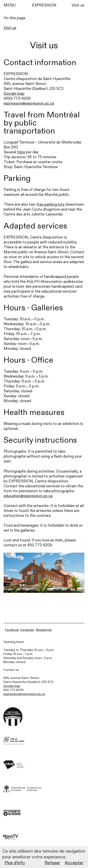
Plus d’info (15, 863)
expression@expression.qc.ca (29, 103)
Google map (14, 94)
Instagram (27, 630)
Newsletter (44, 630)
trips (21, 152)
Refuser (52, 863)
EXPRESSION (44, 5)
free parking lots (50, 204)
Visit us (78, 5)
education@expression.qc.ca (28, 496)
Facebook (12, 630)
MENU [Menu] (10, 5)
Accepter (74, 863)
